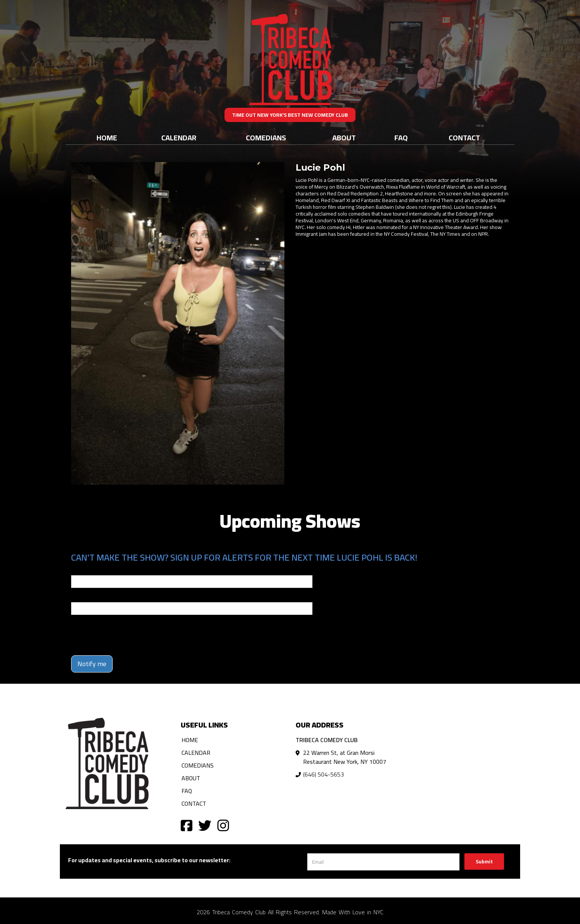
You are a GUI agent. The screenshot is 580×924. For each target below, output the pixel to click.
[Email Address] (383, 862)
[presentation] (128, 635)
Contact (464, 138)
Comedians (266, 138)
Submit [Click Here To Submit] (484, 862)
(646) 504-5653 (323, 774)
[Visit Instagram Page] (223, 825)
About (344, 138)
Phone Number (89, 597)
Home (107, 138)
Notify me (92, 664)
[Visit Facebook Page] (187, 825)
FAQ (401, 138)
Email (78, 570)
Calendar (179, 138)
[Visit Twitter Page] (205, 825)
